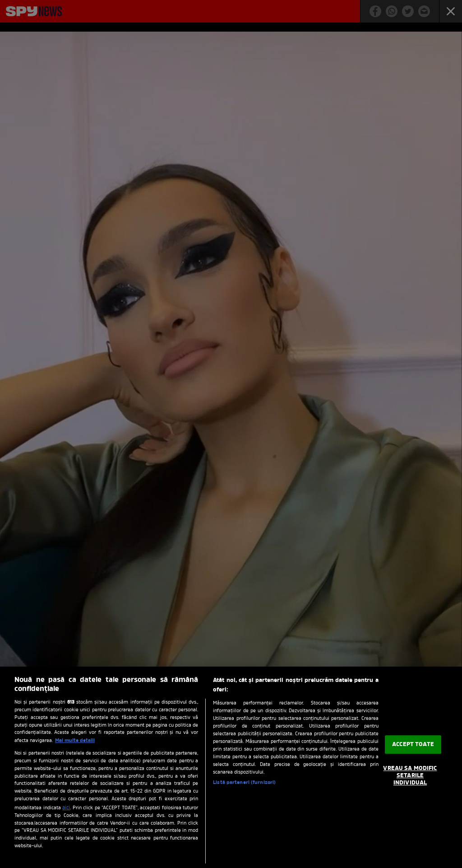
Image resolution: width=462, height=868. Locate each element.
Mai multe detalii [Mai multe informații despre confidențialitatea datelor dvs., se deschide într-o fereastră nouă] (75, 741)
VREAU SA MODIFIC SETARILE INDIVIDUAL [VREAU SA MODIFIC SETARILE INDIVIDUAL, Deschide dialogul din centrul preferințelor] (410, 776)
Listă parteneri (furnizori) (244, 783)
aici (66, 808)
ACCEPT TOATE (413, 744)
